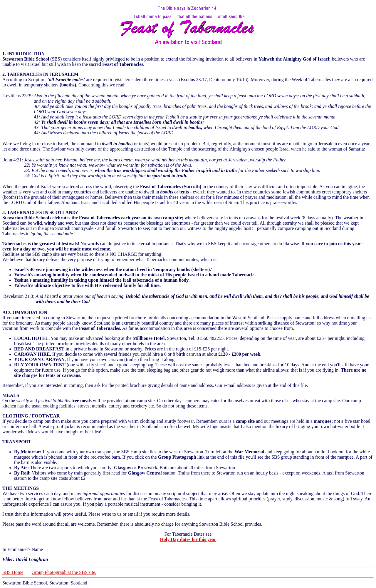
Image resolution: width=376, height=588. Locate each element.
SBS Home (13, 572)
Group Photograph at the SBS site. (64, 572)
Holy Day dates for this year (188, 539)
